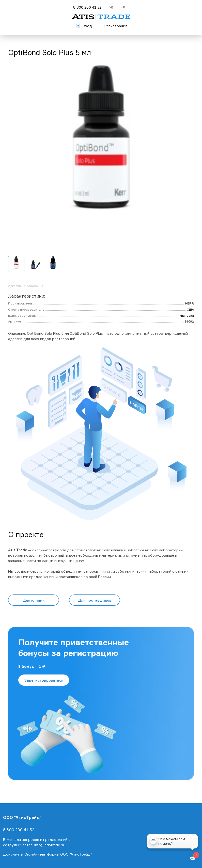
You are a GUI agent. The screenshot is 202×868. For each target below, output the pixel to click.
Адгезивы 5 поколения (26, 286)
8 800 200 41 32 (87, 7)
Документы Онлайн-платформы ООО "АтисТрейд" (47, 854)
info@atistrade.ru (49, 845)
